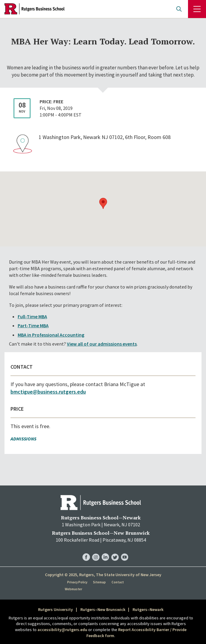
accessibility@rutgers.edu (62, 630)
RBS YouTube (125, 551)
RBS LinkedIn (105, 551)
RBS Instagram (96, 551)
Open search (179, 9)
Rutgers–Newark (148, 609)
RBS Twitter (115, 551)
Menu (197, 9)
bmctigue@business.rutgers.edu (48, 392)
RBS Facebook (86, 551)
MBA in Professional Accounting (51, 335)
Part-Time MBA (33, 325)
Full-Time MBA (32, 316)
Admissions (23, 439)
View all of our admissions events (102, 344)
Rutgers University (55, 609)
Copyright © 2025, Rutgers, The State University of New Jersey (103, 575)
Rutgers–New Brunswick (103, 609)
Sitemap (99, 582)
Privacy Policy (77, 582)
